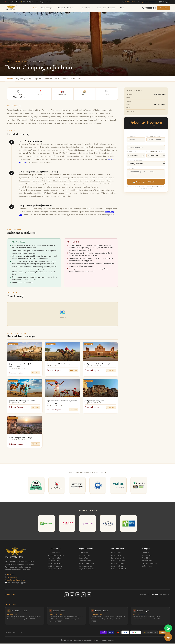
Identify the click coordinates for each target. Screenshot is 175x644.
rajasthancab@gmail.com (15, 581)
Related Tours (88, 79)
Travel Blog (146, 559)
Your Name (131, 137)
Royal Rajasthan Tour (87, 570)
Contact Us (146, 556)
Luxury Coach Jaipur (55, 570)
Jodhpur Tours (85, 556)
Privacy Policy (147, 561)
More (123, 8)
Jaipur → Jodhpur (117, 564)
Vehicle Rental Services (107, 8)
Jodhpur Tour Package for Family (22, 401)
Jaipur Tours (84, 553)
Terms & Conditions (150, 564)
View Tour (36, 373)
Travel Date (131, 152)
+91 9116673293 (11, 578)
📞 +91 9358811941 (149, 8)
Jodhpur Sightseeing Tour (95, 401)
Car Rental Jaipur (54, 553)
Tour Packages (48, 8)
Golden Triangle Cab (118, 559)
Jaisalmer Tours (85, 561)
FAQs (65, 79)
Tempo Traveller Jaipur (56, 556)
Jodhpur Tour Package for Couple (98, 364)
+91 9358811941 (130, 2)
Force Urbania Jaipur (55, 564)
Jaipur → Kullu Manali (118, 570)
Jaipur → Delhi (116, 553)
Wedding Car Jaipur (55, 567)
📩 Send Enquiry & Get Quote (146, 182)
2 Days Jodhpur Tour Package (21, 438)
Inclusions (55, 79)
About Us (146, 553)
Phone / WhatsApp (154, 137)
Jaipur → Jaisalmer (118, 561)
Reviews (75, 79)
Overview (11, 79)
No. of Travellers (154, 152)
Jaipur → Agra (116, 556)
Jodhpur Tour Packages (19, 61)
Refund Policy (147, 567)
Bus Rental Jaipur (54, 561)
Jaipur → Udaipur (117, 567)
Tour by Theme (87, 8)
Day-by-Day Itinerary (27, 79)
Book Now (163, 8)
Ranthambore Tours (86, 567)
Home (35, 8)
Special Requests (134, 169)
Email (129, 144)
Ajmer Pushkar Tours (87, 564)
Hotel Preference (134, 161)
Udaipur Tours (84, 559)
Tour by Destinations (67, 8)
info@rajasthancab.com (148, 2)
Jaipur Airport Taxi (54, 559)
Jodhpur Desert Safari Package (59, 364)
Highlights (43, 79)
